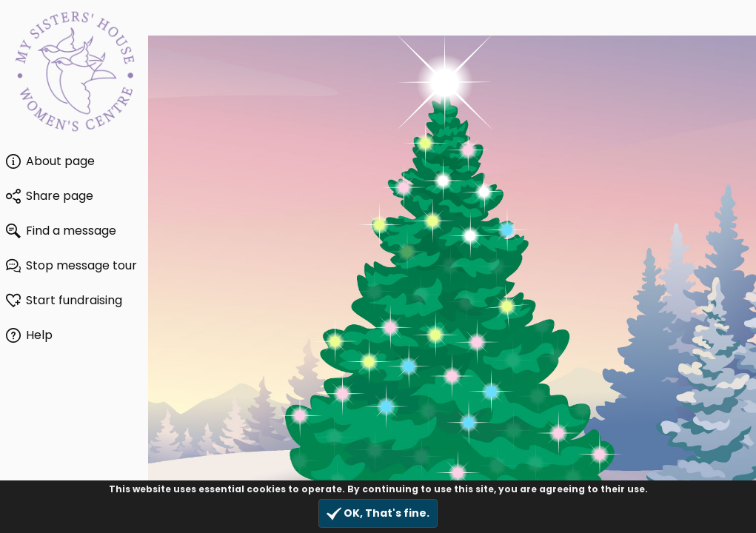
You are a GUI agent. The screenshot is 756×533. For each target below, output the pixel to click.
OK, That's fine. (378, 513)
